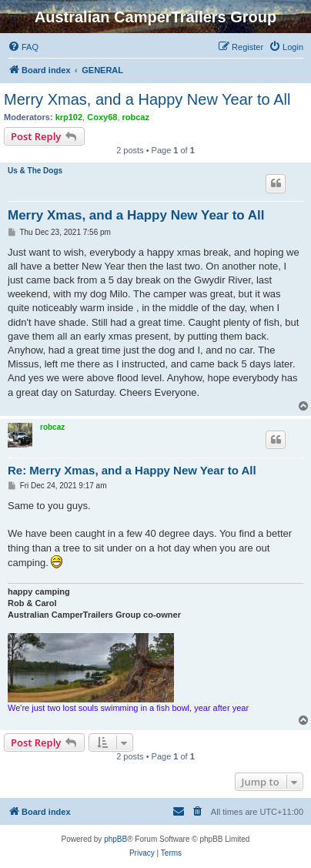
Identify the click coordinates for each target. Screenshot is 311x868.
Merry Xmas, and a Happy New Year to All (147, 99)
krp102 (69, 117)
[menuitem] (23, 47)
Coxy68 (102, 117)
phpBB (115, 839)
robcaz (136, 117)
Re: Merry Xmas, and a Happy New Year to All (132, 470)
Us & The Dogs (35, 171)
